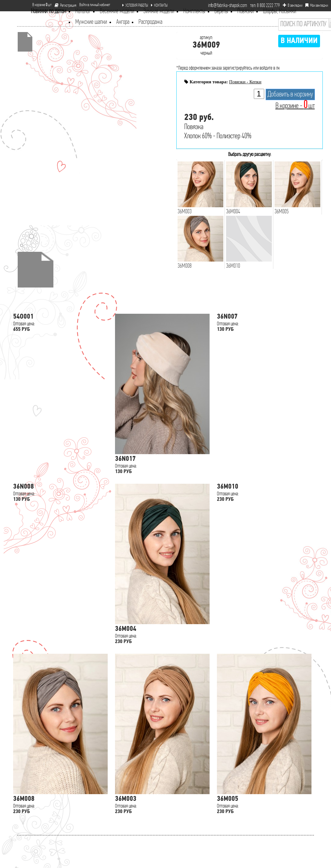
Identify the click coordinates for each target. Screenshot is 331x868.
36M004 (126, 629)
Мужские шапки (91, 22)
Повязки (246, 11)
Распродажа (150, 22)
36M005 (228, 799)
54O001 (23, 317)
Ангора (123, 22)
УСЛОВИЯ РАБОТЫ (135, 5)
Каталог (83, 11)
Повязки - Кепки (245, 82)
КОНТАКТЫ (159, 5)
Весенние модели (117, 11)
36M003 (126, 799)
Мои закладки (317, 5)
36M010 (228, 487)
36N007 (227, 317)
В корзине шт (40, 5)
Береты (221, 11)
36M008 (24, 799)
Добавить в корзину (290, 94)
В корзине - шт (295, 106)
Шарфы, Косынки (280, 11)
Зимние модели (159, 11)
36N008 (23, 487)
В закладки (293, 5)
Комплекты (194, 11)
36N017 (125, 459)
